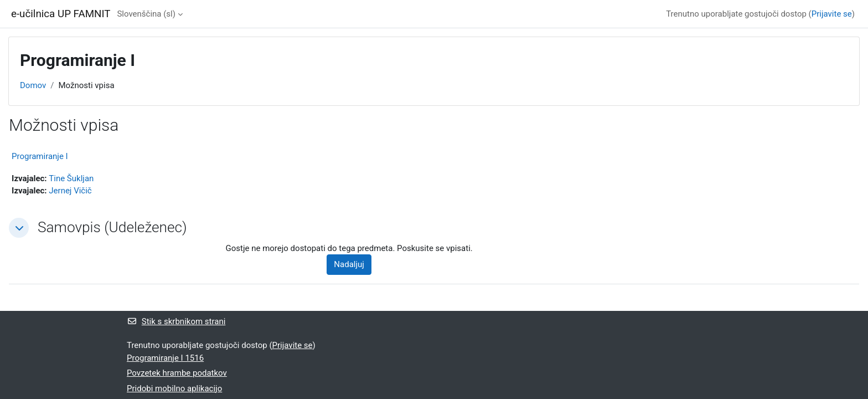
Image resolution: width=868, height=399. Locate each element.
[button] (19, 228)
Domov (33, 85)
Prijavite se (832, 14)
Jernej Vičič (70, 191)
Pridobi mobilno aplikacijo (174, 388)
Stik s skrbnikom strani (176, 321)
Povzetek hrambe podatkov (177, 373)
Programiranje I (40, 156)
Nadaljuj (349, 264)
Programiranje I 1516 (165, 358)
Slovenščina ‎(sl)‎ (146, 14)
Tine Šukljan (71, 178)
